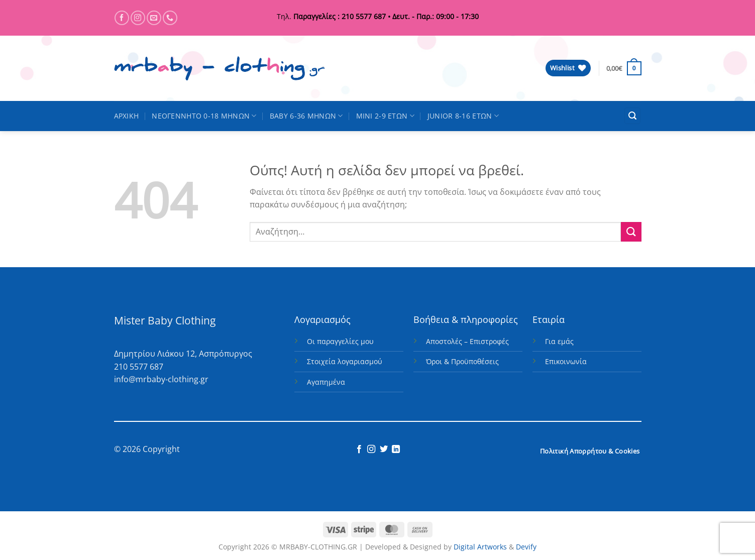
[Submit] (631, 232)
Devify (526, 547)
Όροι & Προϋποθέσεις (462, 361)
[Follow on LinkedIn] (396, 450)
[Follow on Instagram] (138, 18)
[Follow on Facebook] (122, 18)
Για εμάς (559, 341)
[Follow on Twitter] (384, 450)
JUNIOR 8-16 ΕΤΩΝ (463, 116)
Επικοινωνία (566, 361)
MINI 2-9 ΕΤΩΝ (385, 116)
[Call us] (170, 18)
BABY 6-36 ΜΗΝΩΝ (306, 116)
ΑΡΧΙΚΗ (127, 116)
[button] (624, 68)
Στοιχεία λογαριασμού (345, 361)
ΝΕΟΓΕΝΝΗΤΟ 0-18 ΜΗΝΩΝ (204, 116)
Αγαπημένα (326, 382)
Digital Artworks (480, 547)
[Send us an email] (154, 18)
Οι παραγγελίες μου (340, 341)
